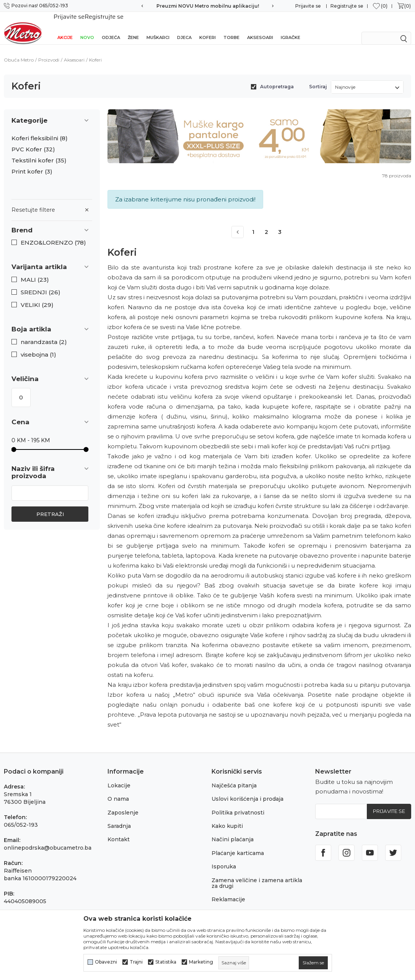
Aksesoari (260, 28)
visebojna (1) (38, 346)
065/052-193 (21, 816)
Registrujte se (347, 6)
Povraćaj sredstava (237, 905)
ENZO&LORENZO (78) (53, 234)
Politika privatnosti (238, 804)
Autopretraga (277, 78)
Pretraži (50, 506)
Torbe (231, 28)
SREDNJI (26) (41, 284)
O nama (118, 790)
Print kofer (32, 163)
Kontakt (119, 831)
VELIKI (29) (37, 297)
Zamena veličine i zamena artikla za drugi (257, 875)
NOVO (87, 28)
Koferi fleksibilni (40, 130)
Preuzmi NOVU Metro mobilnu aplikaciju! (208, 6)
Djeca (184, 28)
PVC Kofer (33, 141)
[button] (52, 222)
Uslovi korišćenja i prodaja (247, 790)
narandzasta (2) (44, 334)
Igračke (290, 28)
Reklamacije (228, 891)
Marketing (201, 962)
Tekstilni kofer (39, 152)
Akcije (65, 28)
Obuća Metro (19, 51)
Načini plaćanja (233, 831)
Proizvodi (49, 51)
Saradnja (119, 818)
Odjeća (111, 28)
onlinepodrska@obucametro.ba (48, 839)
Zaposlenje (123, 804)
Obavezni (106, 962)
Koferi (207, 28)
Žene (133, 28)
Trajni (136, 962)
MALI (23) (35, 271)
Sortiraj (318, 78)
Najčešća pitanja (234, 777)
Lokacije (119, 777)
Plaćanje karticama (238, 845)
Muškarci (158, 28)
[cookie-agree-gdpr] (313, 963)
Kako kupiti (227, 818)
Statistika (166, 962)
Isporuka (224, 858)
